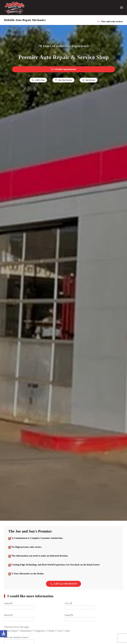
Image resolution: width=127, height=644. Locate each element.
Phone (8, 615)
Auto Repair (11, 631)
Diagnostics (39, 631)
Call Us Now (38, 80)
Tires (59, 631)
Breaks (50, 631)
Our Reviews (89, 80)
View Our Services (63, 80)
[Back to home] (14, 8)
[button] (122, 8)
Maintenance (25, 631)
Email (69, 615)
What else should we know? (16, 637)
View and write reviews (112, 21)
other (67, 631)
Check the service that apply (17, 627)
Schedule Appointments (63, 69)
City (68, 603)
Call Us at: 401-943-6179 (64, 584)
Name (8, 603)
